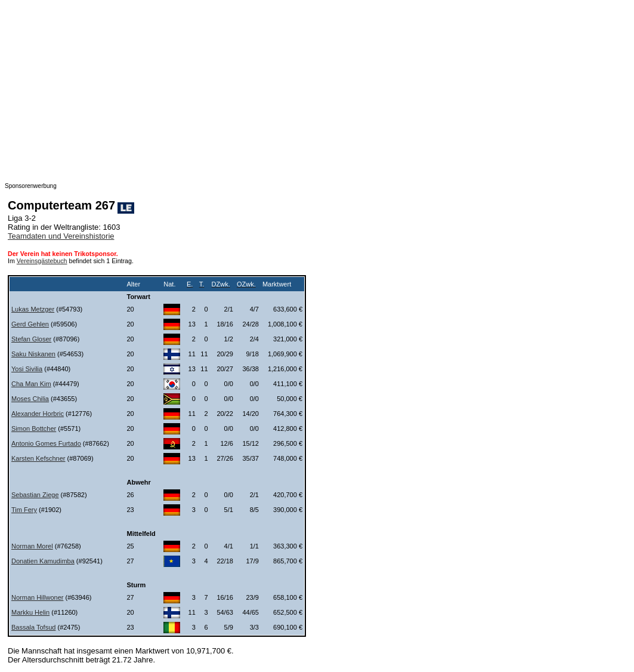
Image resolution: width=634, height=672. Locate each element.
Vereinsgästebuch (42, 261)
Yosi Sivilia (27, 369)
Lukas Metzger (33, 309)
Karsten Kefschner (38, 458)
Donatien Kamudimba (43, 561)
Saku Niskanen (33, 354)
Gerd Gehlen (30, 324)
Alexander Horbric (38, 414)
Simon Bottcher (34, 429)
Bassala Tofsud (33, 627)
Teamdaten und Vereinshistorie (61, 236)
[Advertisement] (317, 88)
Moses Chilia (30, 399)
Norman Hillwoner (37, 597)
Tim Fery (24, 510)
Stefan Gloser (31, 339)
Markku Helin (30, 612)
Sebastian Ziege (35, 495)
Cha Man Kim (31, 384)
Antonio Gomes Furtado (46, 443)
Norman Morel (32, 546)
